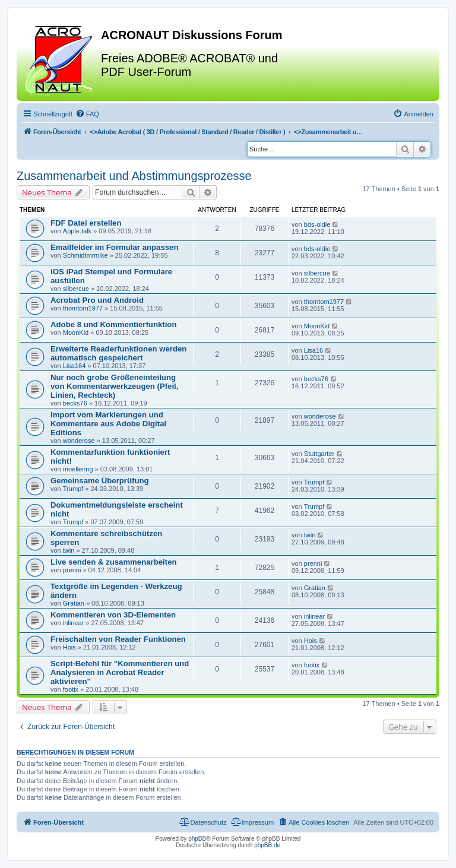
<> (187, 132)
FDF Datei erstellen (86, 223)
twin (69, 550)
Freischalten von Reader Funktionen (118, 639)
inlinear (73, 623)
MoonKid (76, 332)
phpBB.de (267, 845)
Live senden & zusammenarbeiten (114, 562)
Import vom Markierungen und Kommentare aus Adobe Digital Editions (108, 424)
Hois (69, 647)
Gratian (74, 603)
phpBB (197, 839)
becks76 (75, 403)
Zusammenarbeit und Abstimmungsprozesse (134, 176)
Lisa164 (75, 366)
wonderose (79, 441)
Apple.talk (77, 231)
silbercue (76, 289)
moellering (78, 469)
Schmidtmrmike (85, 255)
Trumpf (73, 489)
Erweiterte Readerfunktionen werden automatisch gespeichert (118, 353)
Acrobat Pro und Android (97, 300)
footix (71, 689)
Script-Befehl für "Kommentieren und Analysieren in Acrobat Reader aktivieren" (120, 672)
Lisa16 (313, 350)
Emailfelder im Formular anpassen (114, 247)
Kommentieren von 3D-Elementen (113, 615)
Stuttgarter (319, 454)
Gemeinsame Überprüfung (100, 481)
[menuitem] (87, 114)
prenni (72, 570)
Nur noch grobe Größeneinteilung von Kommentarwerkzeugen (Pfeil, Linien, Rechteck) (114, 386)
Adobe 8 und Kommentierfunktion (113, 324)
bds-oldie (317, 224)
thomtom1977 (83, 308)
